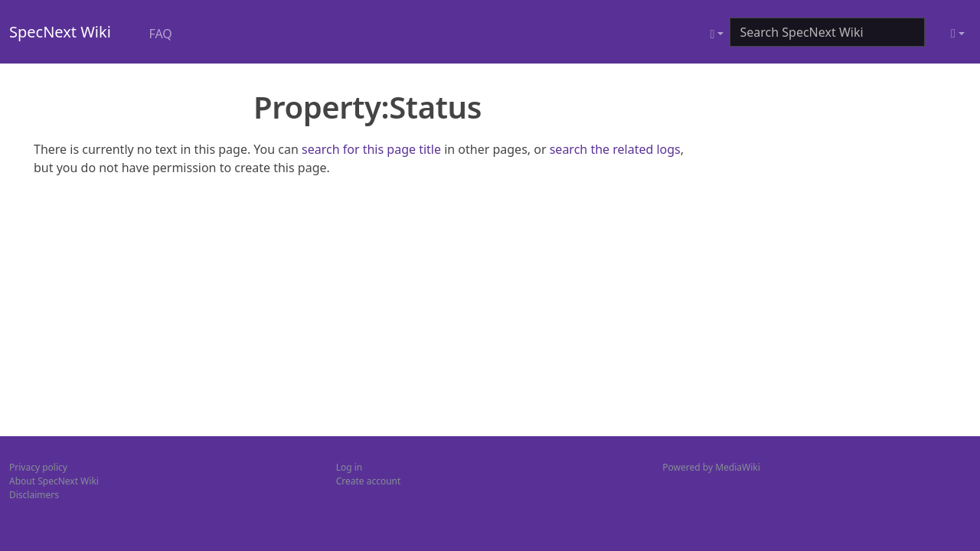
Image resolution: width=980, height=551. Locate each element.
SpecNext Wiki (60, 32)
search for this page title (371, 149)
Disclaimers (34, 495)
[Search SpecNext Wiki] (827, 32)
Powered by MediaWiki (711, 467)
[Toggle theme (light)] (958, 34)
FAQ (160, 34)
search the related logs (615, 149)
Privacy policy (38, 467)
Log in (350, 467)
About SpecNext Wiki (54, 481)
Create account (369, 481)
